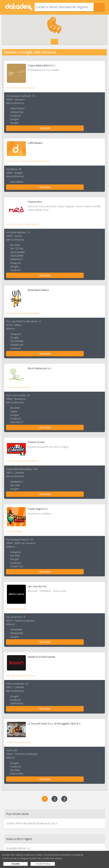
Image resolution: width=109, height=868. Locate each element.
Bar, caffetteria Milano (17, 609)
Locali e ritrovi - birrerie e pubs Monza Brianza (28, 161)
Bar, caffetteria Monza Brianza (21, 88)
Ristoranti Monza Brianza (19, 387)
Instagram (16, 263)
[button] (55, 29)
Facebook (15, 116)
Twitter (14, 411)
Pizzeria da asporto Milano (19, 742)
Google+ (15, 119)
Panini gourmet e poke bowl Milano (23, 313)
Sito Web (15, 245)
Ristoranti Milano (15, 531)
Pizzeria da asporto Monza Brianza (23, 224)
